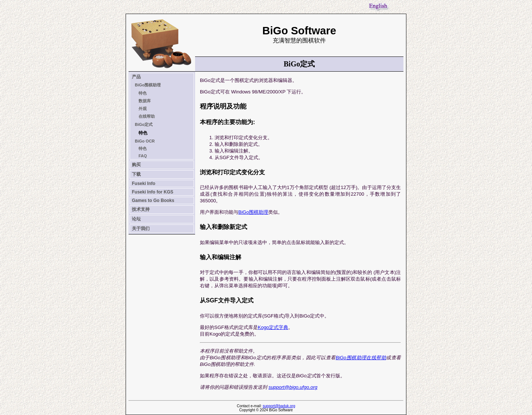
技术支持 (141, 209)
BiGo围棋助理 (148, 85)
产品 (136, 77)
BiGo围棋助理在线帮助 (361, 358)
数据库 (145, 101)
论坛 (136, 219)
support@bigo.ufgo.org (293, 387)
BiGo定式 (144, 124)
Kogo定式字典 (273, 327)
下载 (136, 174)
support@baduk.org (279, 406)
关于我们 (141, 229)
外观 (143, 109)
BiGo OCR (145, 141)
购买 (136, 165)
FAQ (143, 156)
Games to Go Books (153, 200)
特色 (143, 93)
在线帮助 (147, 116)
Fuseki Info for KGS (153, 192)
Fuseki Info (144, 184)
